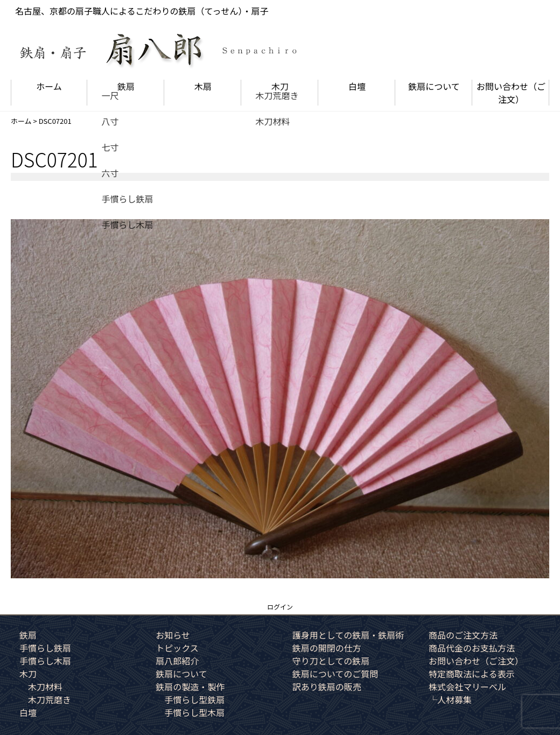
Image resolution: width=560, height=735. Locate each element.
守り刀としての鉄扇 (331, 661)
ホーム (49, 86)
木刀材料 (45, 687)
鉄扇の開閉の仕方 (327, 648)
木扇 (203, 86)
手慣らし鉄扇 (45, 648)
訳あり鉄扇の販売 (327, 687)
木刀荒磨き (50, 699)
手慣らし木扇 (45, 661)
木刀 (280, 86)
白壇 (357, 86)
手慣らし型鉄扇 (194, 699)
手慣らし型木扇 (194, 712)
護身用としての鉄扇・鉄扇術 (348, 635)
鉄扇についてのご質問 (335, 674)
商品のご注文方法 (463, 635)
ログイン (280, 607)
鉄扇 (126, 86)
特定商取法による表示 (472, 674)
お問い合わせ (511, 93)
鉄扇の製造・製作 (190, 687)
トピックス (177, 648)
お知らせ (173, 635)
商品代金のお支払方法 (472, 648)
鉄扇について (434, 86)
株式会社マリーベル (467, 687)
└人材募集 (450, 699)
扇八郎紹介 (177, 661)
